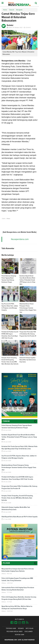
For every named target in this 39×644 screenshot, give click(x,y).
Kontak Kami (19, 635)
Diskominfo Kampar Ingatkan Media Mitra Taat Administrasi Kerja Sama (28, 360)
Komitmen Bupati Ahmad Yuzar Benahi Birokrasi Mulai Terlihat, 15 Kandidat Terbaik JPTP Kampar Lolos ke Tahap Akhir (27, 280)
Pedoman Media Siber (15, 632)
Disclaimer (29, 632)
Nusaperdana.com (20, 239)
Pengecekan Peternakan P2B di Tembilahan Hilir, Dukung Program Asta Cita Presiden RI (28, 334)
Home (5, 10)
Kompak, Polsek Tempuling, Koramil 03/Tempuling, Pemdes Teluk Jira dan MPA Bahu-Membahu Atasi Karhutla (17, 498)
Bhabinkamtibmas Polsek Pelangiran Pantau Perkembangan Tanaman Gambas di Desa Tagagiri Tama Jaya (28, 308)
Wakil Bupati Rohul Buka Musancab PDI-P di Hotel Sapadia (19, 517)
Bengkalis (19, 10)
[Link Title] (12, 623)
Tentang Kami (11, 628)
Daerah (12, 10)
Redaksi (21, 628)
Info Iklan (29, 628)
